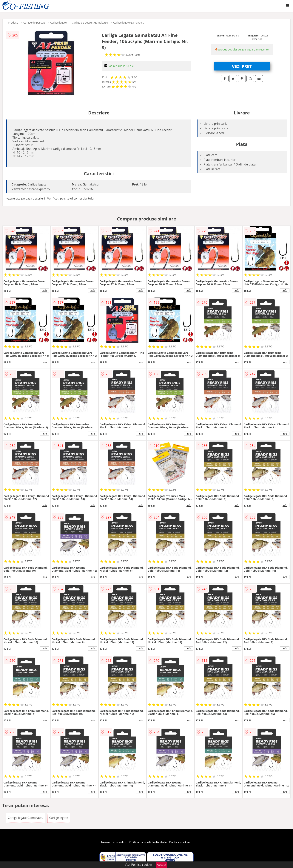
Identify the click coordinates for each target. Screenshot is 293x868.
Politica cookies (180, 842)
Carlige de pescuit (34, 23)
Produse (13, 23)
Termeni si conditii (114, 842)
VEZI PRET (242, 66)
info (45, 290)
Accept (162, 865)
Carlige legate (58, 23)
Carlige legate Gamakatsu (129, 23)
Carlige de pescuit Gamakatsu (90, 23)
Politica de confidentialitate (148, 842)
